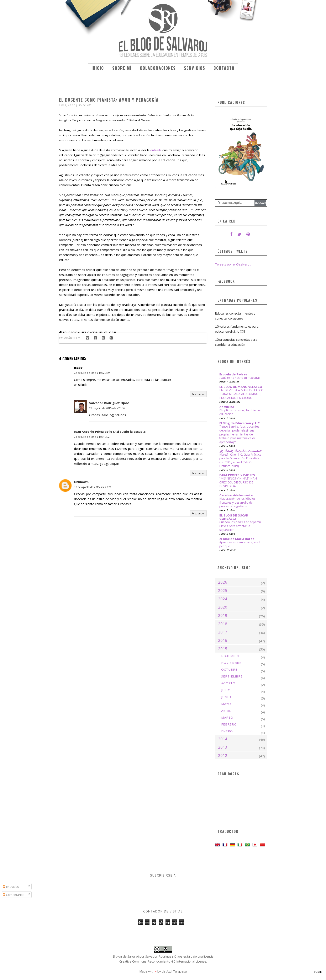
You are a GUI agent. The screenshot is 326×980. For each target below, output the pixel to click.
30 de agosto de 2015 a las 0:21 (93, 487)
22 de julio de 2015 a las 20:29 (92, 373)
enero (227, 731)
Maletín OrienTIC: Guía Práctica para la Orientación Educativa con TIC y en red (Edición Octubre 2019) (240, 460)
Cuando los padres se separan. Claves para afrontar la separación (240, 526)
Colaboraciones (158, 68)
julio (226, 690)
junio (226, 697)
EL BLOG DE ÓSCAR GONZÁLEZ (234, 517)
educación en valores (99, 333)
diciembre (231, 656)
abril (226, 711)
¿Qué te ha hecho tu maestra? (240, 378)
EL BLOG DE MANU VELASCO (241, 387)
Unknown (81, 482)
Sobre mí (122, 68)
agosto (228, 683)
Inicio (98, 68)
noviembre (231, 663)
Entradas (11, 887)
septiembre (232, 676)
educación (71, 333)
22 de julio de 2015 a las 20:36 (107, 408)
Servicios (195, 68)
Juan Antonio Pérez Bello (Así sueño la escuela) (110, 432)
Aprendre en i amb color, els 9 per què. (240, 544)
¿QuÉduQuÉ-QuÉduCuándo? (241, 451)
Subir (318, 972)
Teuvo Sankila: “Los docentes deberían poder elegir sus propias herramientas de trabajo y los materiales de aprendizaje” (239, 434)
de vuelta (227, 407)
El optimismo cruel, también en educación (240, 412)
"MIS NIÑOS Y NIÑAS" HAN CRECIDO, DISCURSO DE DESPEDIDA (238, 482)
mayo (226, 704)
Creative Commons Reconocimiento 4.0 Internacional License (163, 961)
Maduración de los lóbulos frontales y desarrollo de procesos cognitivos (237, 502)
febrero (229, 724)
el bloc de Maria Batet (237, 539)
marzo (227, 717)
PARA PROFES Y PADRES (237, 475)
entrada (156, 150)
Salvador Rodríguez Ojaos (109, 403)
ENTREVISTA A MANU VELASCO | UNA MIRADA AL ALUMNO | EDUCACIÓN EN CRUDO (241, 394)
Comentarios (14, 895)
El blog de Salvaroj (126, 956)
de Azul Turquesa (174, 971)
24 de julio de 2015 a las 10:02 (92, 437)
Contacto (224, 68)
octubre (229, 669)
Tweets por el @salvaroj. (233, 264)
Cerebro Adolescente (236, 495)
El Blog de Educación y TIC (240, 423)
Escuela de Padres (233, 374)
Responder (198, 394)
